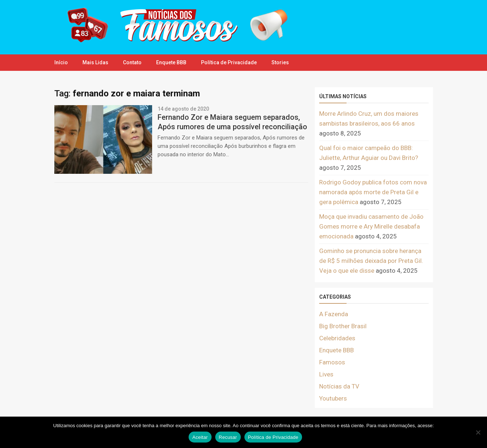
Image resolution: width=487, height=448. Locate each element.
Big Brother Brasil (343, 326)
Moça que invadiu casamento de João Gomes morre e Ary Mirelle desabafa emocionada (371, 226)
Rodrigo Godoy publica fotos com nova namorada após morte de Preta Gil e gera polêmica (373, 192)
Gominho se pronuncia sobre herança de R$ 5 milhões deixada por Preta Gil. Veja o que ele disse (371, 261)
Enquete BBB (171, 62)
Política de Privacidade (229, 62)
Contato (132, 62)
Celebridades (337, 338)
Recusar (228, 437)
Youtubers (333, 398)
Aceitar (200, 437)
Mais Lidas (95, 62)
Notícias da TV (339, 386)
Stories (280, 62)
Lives (326, 374)
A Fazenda (334, 314)
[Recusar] (478, 432)
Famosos (332, 362)
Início (61, 62)
